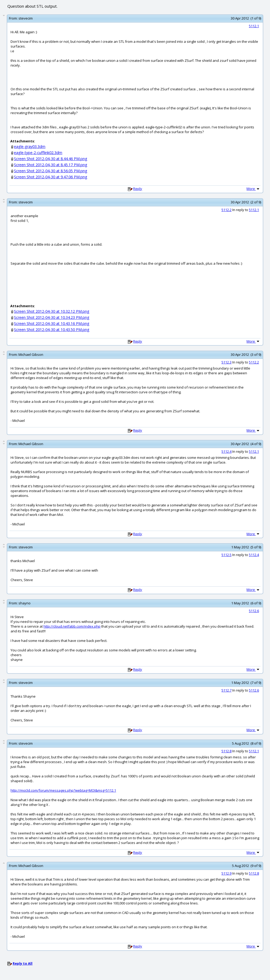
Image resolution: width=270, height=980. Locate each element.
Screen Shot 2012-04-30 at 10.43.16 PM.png (52, 323)
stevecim (26, 18)
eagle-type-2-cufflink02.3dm (38, 153)
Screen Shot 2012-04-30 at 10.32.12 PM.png (52, 311)
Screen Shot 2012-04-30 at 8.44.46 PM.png (51, 159)
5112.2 (226, 210)
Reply (138, 189)
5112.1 (254, 26)
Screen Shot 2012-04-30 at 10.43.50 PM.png (52, 330)
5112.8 (226, 751)
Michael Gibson (31, 354)
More (253, 189)
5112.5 (226, 555)
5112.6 (254, 611)
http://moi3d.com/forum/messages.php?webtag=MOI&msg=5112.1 (63, 790)
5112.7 (226, 690)
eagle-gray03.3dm (30, 146)
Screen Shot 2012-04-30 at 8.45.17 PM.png (51, 165)
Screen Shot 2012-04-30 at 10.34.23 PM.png (52, 317)
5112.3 (226, 362)
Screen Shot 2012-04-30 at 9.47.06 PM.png (51, 177)
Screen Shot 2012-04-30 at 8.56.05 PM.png (51, 171)
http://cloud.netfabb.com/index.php (72, 626)
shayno (25, 603)
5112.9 (226, 873)
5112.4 (226, 451)
